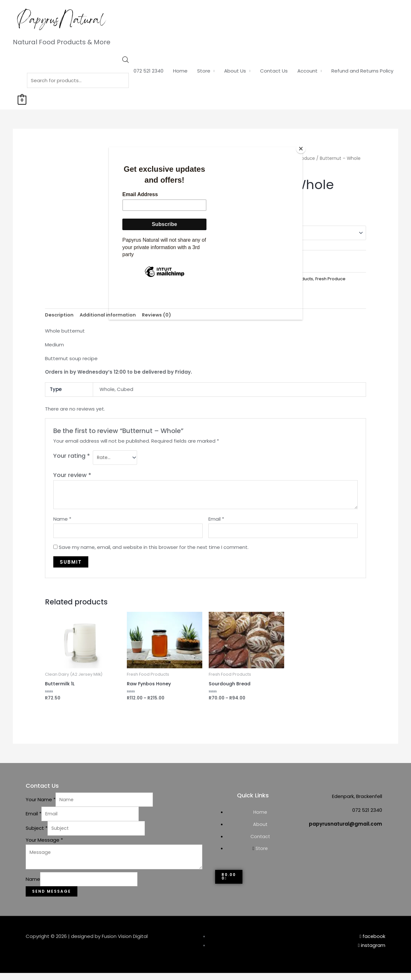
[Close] (301, 149)
